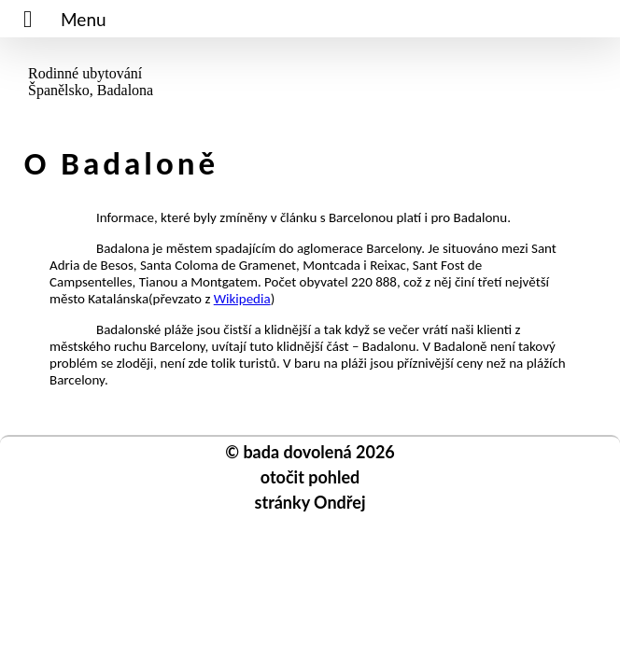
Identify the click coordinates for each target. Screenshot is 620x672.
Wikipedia (242, 299)
